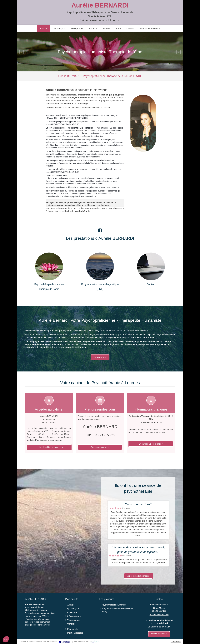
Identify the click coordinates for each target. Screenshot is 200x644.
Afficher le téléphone (159, 614)
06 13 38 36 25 (101, 435)
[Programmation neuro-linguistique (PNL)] (100, 266)
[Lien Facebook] (100, 230)
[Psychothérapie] (49, 266)
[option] (100, 52)
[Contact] (151, 266)
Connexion (176, 641)
